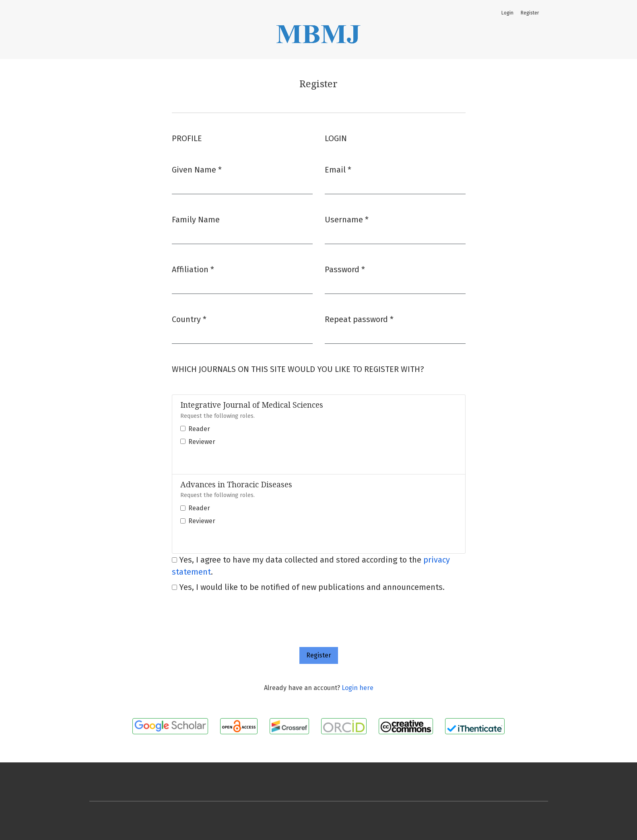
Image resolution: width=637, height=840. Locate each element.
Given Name (197, 169)
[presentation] (233, 612)
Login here (358, 688)
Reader (199, 429)
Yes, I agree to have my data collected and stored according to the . (311, 566)
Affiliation (193, 269)
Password (345, 269)
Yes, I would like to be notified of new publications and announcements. (308, 587)
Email (338, 169)
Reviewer (202, 442)
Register (530, 13)
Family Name (196, 220)
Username (347, 219)
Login (507, 13)
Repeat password (359, 319)
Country (189, 319)
